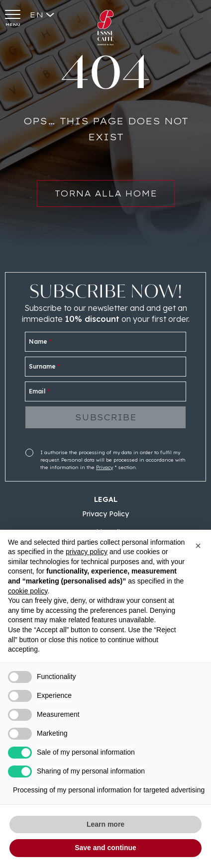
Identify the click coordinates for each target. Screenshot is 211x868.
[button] (198, 546)
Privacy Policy (105, 514)
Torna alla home (106, 198)
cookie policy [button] (28, 591)
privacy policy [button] (87, 552)
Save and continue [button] (105, 848)
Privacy (105, 467)
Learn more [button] (105, 824)
